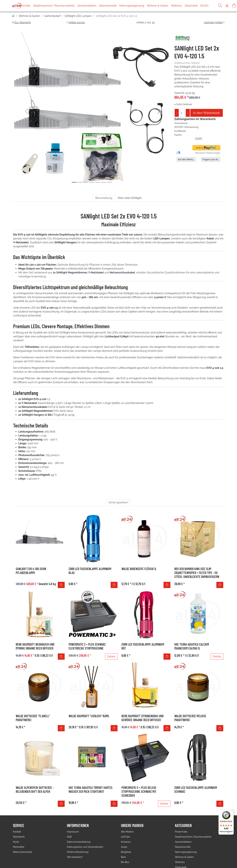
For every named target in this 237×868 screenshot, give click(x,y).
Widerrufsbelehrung (78, 852)
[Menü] (232, 811)
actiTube (126, 837)
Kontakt (17, 832)
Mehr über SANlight (130, 198)
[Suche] (220, 6)
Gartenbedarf (52, 16)
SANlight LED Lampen (78, 16)
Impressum (73, 832)
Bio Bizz (125, 862)
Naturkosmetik (115, 6)
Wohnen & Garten (164, 6)
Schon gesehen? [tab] (119, 502)
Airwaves (126, 842)
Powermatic (30, 6)
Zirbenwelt (198, 6)
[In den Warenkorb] (61, 585)
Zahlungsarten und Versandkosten (85, 847)
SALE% (211, 6)
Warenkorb (19, 837)
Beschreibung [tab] (104, 198)
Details (111, 656)
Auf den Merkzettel (187, 159)
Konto (16, 842)
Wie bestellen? (75, 857)
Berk (123, 857)
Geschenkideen (94, 6)
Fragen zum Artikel (212, 159)
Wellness (183, 6)
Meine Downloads (22, 852)
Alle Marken (127, 832)
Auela (124, 847)
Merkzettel (19, 847)
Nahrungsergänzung (138, 6)
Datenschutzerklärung (79, 842)
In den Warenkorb (207, 113)
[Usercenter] (227, 6)
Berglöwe (126, 852)
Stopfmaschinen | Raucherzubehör (61, 6)
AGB (69, 837)
